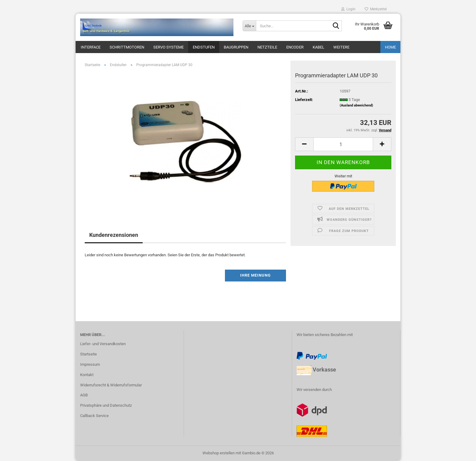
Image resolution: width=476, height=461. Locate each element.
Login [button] (348, 9)
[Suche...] (249, 26)
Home (390, 47)
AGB (84, 395)
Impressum (90, 364)
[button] (304, 144)
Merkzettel (376, 9)
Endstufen (204, 47)
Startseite (88, 354)
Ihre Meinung (255, 275)
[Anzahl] (343, 144)
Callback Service (94, 416)
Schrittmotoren (127, 47)
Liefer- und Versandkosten (103, 344)
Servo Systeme (168, 47)
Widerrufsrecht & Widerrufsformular (111, 385)
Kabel (318, 47)
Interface (91, 47)
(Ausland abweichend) (356, 105)
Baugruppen (236, 47)
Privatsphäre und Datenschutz (106, 405)
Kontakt (87, 375)
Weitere (341, 47)
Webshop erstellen (219, 453)
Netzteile (267, 47)
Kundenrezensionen (114, 235)
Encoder (295, 47)
